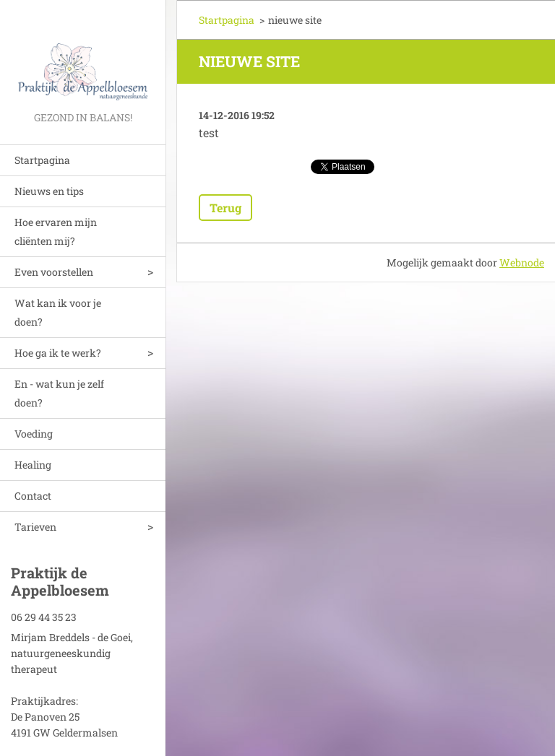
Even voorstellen (54, 272)
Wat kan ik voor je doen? (58, 312)
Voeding (34, 434)
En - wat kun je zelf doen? (59, 393)
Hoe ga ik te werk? (58, 353)
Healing (33, 465)
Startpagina (42, 160)
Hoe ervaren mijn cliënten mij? (56, 231)
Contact (33, 496)
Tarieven (35, 527)
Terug (225, 208)
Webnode (522, 262)
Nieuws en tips (49, 191)
